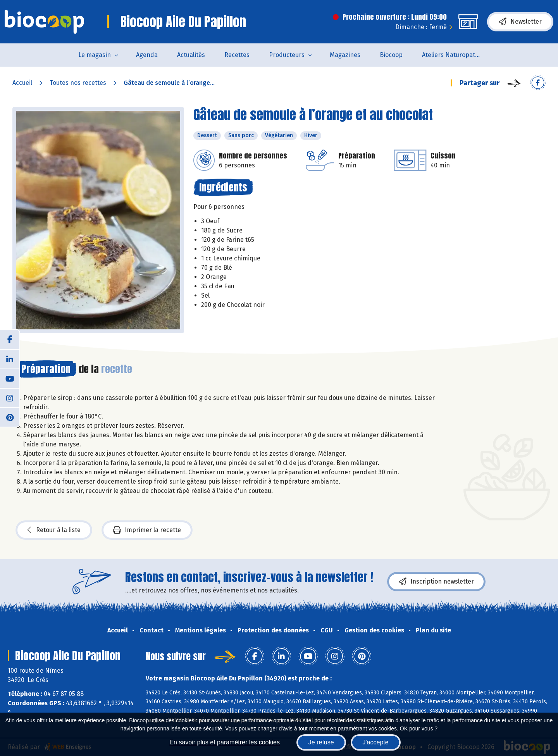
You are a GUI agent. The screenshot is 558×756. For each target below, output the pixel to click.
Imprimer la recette (147, 530)
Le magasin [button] (95, 55)
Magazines (345, 55)
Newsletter (520, 22)
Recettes (237, 55)
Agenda (147, 55)
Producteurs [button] (287, 55)
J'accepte (376, 742)
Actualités (191, 55)
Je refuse (321, 742)
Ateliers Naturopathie (453, 55)
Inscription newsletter (436, 582)
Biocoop (391, 55)
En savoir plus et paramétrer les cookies (225, 742)
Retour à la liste (54, 530)
